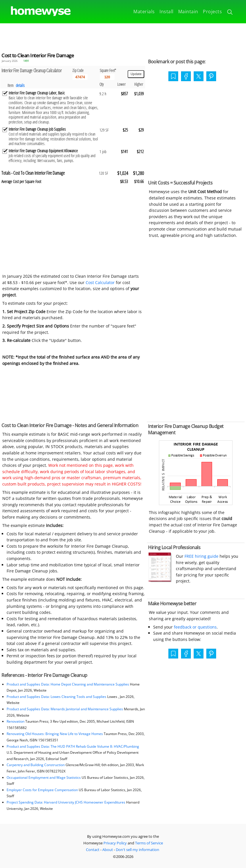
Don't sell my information (138, 850)
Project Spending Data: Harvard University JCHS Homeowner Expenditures (66, 802)
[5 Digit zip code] (80, 77)
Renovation (16, 721)
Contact (93, 850)
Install (167, 12)
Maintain (188, 12)
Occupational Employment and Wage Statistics (44, 777)
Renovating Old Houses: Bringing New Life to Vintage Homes (55, 734)
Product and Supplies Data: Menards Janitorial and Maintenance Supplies (65, 709)
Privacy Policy (115, 843)
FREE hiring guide (201, 556)
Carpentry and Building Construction (36, 765)
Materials (144, 12)
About (108, 850)
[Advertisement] (123, 36)
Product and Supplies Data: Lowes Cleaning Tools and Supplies (56, 697)
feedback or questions (195, 627)
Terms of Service (149, 843)
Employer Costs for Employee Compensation (42, 790)
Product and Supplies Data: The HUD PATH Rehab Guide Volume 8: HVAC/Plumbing (73, 746)
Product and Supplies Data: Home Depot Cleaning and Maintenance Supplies (68, 684)
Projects (212, 12)
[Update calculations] (136, 74)
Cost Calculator (100, 282)
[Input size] (107, 77)
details (20, 85)
